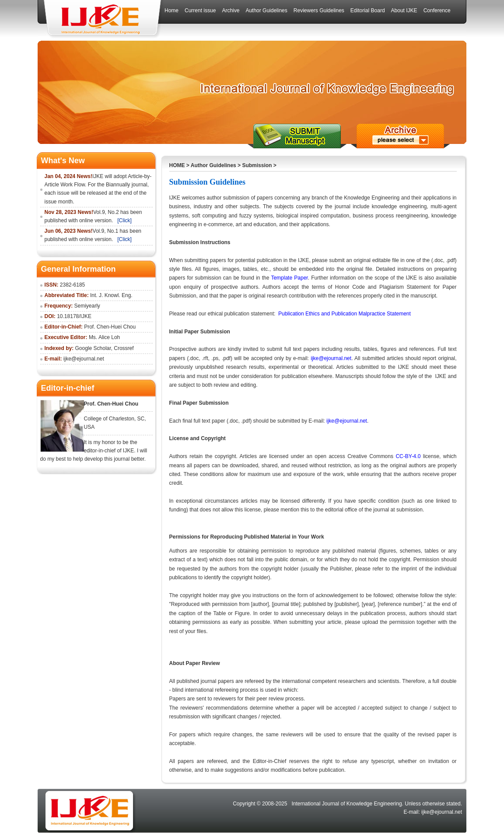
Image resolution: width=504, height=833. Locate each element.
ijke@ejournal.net (331, 358)
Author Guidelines (213, 165)
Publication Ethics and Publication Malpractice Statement (345, 314)
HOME (177, 165)
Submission (257, 165)
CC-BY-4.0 (408, 456)
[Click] (124, 220)
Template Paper (289, 278)
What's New (63, 161)
